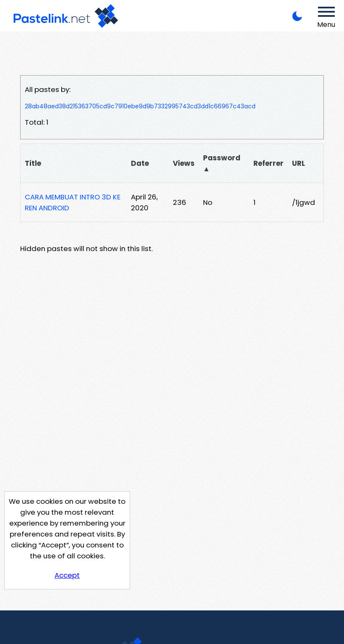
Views (184, 163)
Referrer (268, 163)
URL (298, 163)
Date (140, 163)
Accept (67, 575)
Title (33, 163)
